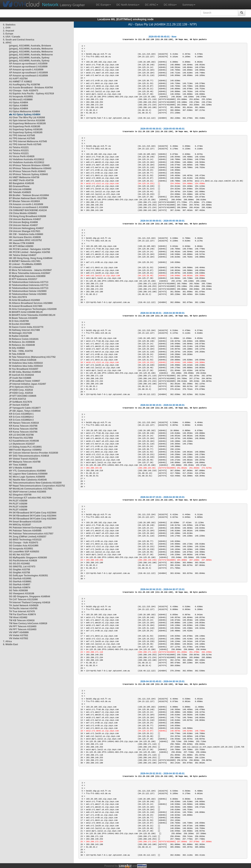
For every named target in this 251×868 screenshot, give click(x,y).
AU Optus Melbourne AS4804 (24, 112)
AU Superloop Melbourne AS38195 (27, 123)
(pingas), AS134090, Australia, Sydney (29, 58)
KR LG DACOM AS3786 (21, 435)
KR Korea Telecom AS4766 (23, 426)
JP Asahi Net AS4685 (20, 378)
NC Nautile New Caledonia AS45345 (28, 480)
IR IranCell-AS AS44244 (21, 375)
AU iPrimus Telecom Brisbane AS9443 (29, 165)
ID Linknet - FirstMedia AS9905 (25, 264)
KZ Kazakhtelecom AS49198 (24, 441)
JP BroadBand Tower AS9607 (25, 381)
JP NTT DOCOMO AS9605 (23, 396)
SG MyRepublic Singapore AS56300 (28, 558)
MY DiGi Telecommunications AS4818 (29, 456)
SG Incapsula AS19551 (21, 549)
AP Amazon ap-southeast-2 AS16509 (28, 76)
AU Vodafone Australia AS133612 (27, 159)
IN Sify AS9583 (17, 348)
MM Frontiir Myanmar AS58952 (25, 450)
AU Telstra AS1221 (19, 147)
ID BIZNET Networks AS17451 (25, 261)
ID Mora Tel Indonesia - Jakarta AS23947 (30, 270)
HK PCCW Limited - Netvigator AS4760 (30, 249)
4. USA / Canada (12, 37)
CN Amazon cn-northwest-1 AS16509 (29, 207)
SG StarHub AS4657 (20, 585)
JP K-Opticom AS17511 (21, 387)
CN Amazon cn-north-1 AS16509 (26, 204)
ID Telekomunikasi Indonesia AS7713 (29, 282)
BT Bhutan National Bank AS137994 (28, 198)
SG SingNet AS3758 (19, 570)
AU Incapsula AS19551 (21, 97)
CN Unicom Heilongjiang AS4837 (26, 228)
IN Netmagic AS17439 (20, 333)
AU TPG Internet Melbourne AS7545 (28, 141)
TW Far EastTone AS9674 (22, 614)
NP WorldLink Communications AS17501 (31, 489)
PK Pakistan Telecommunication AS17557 (31, 534)
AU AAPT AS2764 (18, 79)
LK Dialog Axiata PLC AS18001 (25, 447)
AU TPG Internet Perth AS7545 (25, 144)
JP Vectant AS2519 (19, 405)
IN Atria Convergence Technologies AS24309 (33, 309)
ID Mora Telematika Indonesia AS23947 (30, 273)
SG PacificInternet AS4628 (23, 561)
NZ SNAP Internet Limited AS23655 (28, 492)
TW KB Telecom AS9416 (22, 620)
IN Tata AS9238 (17, 354)
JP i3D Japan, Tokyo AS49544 (25, 411)
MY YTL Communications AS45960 (27, 471)
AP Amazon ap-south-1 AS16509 (26, 70)
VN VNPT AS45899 (19, 632)
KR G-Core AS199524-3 (21, 420)
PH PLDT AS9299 (18, 501)
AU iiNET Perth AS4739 (21, 180)
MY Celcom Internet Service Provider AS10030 (34, 453)
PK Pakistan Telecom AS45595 (25, 531)
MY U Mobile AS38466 (21, 468)
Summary (189, 5)
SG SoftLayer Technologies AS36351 (29, 576)
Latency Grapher (63, 5)
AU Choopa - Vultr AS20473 (24, 91)
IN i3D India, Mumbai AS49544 (25, 372)
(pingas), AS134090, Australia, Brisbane (30, 46)
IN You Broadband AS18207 (24, 369)
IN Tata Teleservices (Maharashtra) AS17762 (32, 357)
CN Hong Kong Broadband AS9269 (27, 216)
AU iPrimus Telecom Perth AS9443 (27, 171)
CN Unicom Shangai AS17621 (25, 231)
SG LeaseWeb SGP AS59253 (24, 552)
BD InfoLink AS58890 (20, 189)
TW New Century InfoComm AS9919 (28, 623)
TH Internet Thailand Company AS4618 (30, 602)
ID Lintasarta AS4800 (20, 267)
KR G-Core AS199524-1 (21, 414)
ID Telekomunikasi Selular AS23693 (28, 291)
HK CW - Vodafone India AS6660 (26, 234)
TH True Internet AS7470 (22, 611)
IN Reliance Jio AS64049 (22, 345)
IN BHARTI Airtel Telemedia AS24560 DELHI (32, 315)
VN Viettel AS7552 (19, 635)
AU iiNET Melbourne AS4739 (24, 177)
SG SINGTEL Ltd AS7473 (22, 567)
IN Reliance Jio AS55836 (22, 342)
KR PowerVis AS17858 (21, 438)
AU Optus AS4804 (19, 103)
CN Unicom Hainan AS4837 (23, 225)
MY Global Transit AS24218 (23, 459)
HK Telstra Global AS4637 (23, 255)
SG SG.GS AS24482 (19, 564)
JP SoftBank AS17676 (20, 402)
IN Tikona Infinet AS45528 (23, 360)
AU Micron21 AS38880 (21, 100)
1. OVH (7, 28)
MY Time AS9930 (18, 465)
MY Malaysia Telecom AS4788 (25, 462)
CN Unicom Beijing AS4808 (23, 222)
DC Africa (170, 5)
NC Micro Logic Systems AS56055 (27, 477)
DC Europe (103, 5)
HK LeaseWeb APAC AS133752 (25, 240)
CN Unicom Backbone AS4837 (25, 219)
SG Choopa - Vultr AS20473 (24, 543)
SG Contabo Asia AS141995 (24, 546)
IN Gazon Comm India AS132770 (26, 327)
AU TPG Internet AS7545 (22, 135)
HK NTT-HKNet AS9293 (21, 246)
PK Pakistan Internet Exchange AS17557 (30, 528)
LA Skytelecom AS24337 (22, 444)
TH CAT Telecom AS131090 (23, 599)
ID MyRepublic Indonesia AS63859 (27, 276)
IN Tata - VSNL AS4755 (21, 351)
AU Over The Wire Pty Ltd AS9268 (27, 118)
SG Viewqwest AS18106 (22, 594)
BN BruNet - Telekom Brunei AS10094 (29, 195)
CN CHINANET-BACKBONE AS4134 (28, 210)
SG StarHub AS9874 (20, 588)
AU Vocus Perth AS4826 (22, 156)
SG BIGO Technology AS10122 (25, 540)
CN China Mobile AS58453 (23, 213)
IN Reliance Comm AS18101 (24, 339)
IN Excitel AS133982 (20, 324)
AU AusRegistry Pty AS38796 (24, 85)
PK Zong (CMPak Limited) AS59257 (28, 537)
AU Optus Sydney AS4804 (27, 115)
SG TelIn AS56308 (18, 591)
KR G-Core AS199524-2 (21, 417)
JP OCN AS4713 (17, 399)
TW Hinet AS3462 (18, 617)
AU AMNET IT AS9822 (20, 82)
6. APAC (7, 43)
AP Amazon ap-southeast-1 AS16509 (28, 73)
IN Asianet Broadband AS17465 (26, 306)
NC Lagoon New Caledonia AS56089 (28, 474)
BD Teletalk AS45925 (20, 192)
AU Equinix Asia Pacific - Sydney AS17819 (31, 94)
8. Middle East (10, 644)
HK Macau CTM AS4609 (21, 243)
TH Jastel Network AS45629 (24, 605)
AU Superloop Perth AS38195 (25, 126)
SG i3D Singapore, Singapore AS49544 (30, 597)
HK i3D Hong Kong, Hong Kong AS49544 (31, 258)
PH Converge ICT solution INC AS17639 (30, 498)
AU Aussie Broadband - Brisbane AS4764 (31, 88)
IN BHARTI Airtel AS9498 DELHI (26, 312)
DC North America (128, 5)
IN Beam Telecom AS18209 (23, 318)
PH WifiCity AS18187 (20, 525)
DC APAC (152, 5)
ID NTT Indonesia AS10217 (23, 279)
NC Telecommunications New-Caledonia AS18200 (35, 483)
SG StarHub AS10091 (20, 579)
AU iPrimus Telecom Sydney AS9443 (28, 174)
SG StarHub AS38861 (20, 582)
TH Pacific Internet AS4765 (23, 608)
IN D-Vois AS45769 (19, 321)
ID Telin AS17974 (18, 297)
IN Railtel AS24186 (19, 336)
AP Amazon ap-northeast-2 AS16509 (28, 67)
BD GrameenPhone (19, 186)
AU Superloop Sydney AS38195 (26, 129)
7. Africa (7, 641)
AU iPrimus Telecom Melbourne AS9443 (30, 168)
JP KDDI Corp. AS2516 (21, 390)
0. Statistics (9, 25)
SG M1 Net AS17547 (20, 555)
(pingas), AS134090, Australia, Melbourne (31, 49)
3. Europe (8, 34)
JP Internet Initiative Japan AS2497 (27, 384)
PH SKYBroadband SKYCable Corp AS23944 (33, 513)
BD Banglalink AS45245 (21, 183)
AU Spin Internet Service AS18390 (27, 120)
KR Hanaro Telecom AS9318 (24, 423)
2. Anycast (9, 31)
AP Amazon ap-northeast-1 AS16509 (28, 64)
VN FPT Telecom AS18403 (23, 626)
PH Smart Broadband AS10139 (25, 522)
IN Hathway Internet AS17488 (24, 330)
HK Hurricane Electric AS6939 (25, 237)
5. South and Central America (19, 40)
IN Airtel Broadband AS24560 (24, 300)
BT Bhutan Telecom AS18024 (24, 201)
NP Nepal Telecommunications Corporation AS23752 (37, 486)
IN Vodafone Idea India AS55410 (26, 363)
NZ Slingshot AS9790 (20, 495)
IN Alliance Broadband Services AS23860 (31, 303)
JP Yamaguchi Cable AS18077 (25, 408)
